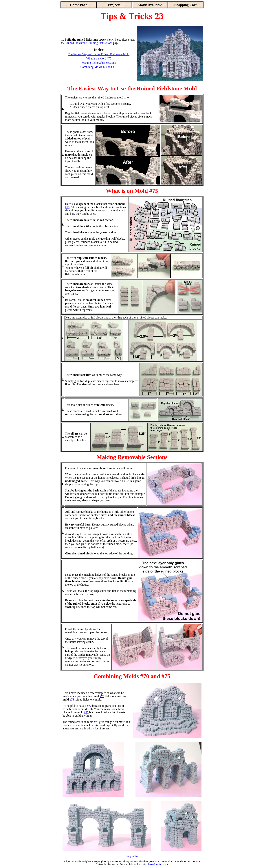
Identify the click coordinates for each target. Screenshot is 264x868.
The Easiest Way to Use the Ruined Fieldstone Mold (99, 54)
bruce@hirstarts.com (158, 864)
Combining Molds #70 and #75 (99, 67)
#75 (67, 207)
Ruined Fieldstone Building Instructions (89, 43)
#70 (102, 696)
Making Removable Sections (99, 63)
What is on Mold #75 (99, 58)
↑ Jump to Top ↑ (132, 856)
